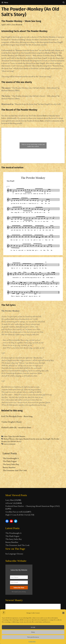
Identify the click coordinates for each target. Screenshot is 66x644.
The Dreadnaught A (11, 458)
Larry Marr (10, 500)
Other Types (8, 436)
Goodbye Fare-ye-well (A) (15, 512)
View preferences (33, 637)
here (45, 116)
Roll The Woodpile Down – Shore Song (17, 416)
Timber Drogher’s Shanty (12, 422)
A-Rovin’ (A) (11, 503)
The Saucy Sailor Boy (11, 464)
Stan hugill (47, 439)
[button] (63, 613)
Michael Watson (9, 439)
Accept (33, 627)
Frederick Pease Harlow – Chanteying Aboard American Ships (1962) (33, 506)
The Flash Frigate (10, 461)
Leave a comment (9, 444)
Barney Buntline (9, 467)
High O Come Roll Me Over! (17, 515)
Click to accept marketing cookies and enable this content (33, 145)
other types (19, 439)
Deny (33, 632)
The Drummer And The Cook (15, 470)
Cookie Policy (32, 641)
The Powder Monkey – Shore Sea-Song (21, 21)
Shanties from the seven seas (33, 439)
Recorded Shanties (19, 436)
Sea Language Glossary (14, 554)
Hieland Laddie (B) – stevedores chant (16, 427)
